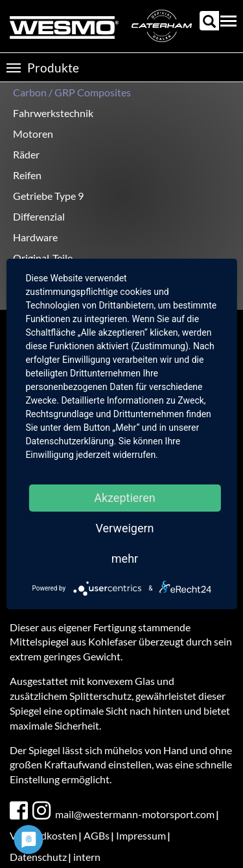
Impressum (141, 835)
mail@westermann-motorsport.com (135, 814)
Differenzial (39, 216)
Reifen (27, 175)
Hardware (35, 237)
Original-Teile (43, 258)
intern (87, 857)
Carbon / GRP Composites (72, 92)
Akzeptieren (125, 498)
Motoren (33, 134)
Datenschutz (38, 857)
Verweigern (124, 528)
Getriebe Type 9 (48, 196)
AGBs (97, 835)
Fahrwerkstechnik (53, 113)
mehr (125, 559)
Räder (26, 154)
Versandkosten (43, 835)
